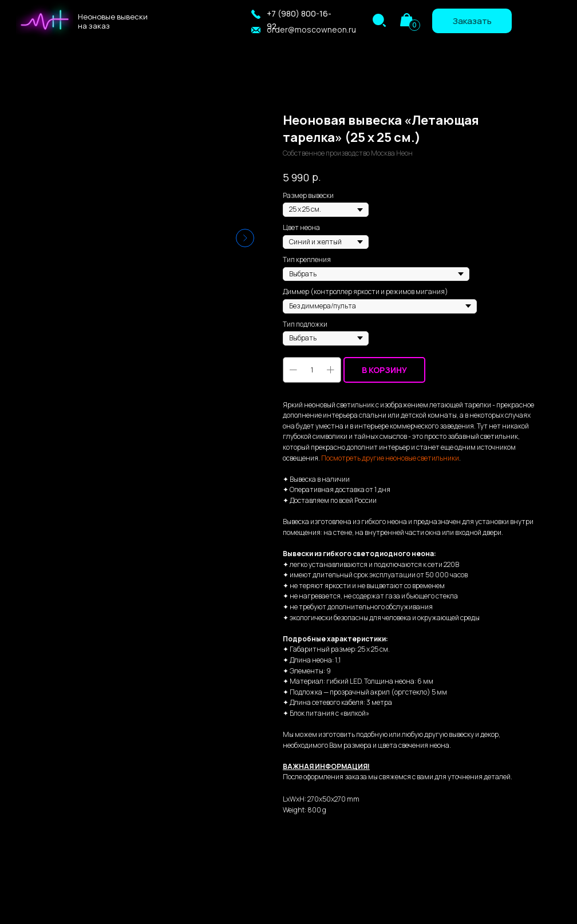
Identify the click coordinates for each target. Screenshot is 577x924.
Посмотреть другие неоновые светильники (390, 458)
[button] (256, 14)
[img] (379, 20)
